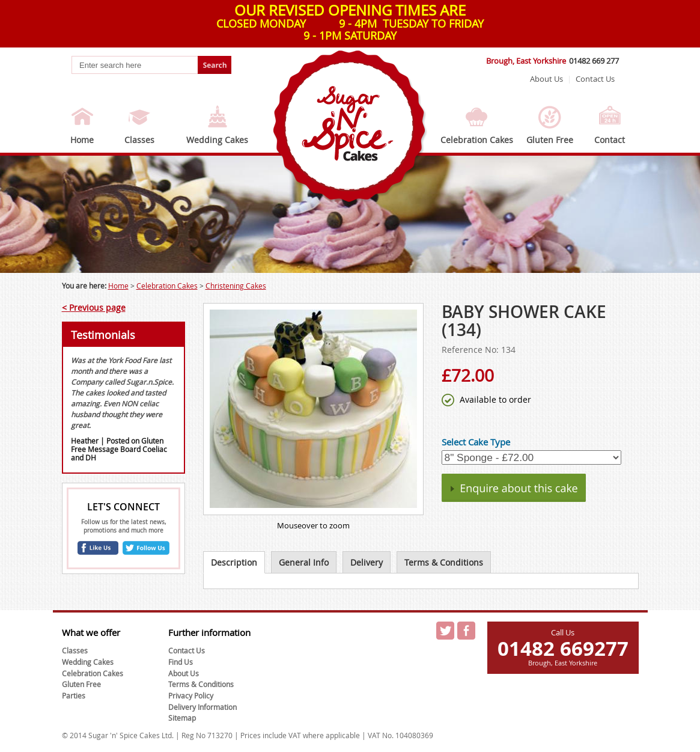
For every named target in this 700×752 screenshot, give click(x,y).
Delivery (367, 562)
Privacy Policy (191, 695)
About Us (546, 79)
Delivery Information (202, 707)
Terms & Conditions (444, 562)
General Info (304, 562)
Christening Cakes (236, 286)
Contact (610, 140)
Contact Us (595, 79)
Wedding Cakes (217, 140)
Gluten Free (550, 140)
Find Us (181, 662)
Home (82, 140)
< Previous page (94, 307)
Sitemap (182, 718)
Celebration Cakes (477, 140)
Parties (74, 695)
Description (234, 562)
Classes (139, 140)
